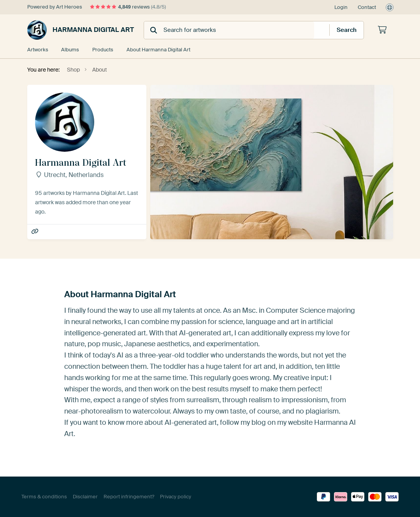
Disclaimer (85, 497)
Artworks (38, 50)
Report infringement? (129, 497)
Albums (70, 50)
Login (341, 7)
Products (103, 50)
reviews (128, 7)
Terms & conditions (44, 497)
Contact (367, 7)
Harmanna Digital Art (81, 30)
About (159, 50)
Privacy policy (176, 497)
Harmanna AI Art (36, 232)
